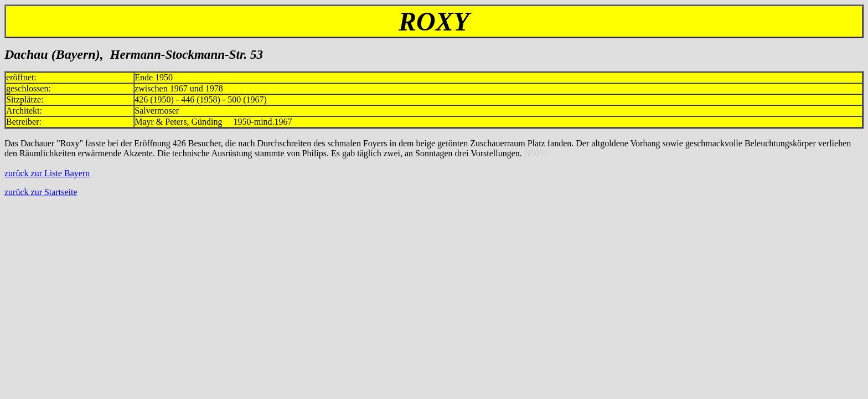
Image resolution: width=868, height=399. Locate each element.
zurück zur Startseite (41, 192)
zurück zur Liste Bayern (47, 173)
